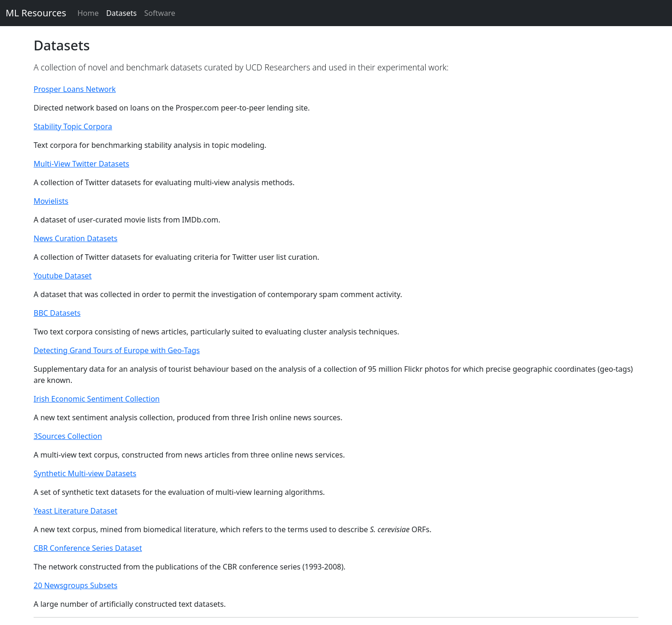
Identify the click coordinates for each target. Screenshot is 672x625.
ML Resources (36, 13)
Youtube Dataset (63, 276)
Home (88, 13)
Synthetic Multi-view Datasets (85, 473)
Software (160, 13)
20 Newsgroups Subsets (76, 585)
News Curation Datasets (76, 238)
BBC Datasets (57, 313)
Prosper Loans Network (75, 89)
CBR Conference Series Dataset (88, 548)
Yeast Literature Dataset (75, 511)
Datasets (121, 13)
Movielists (51, 201)
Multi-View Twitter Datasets (81, 164)
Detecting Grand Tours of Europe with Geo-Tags (117, 350)
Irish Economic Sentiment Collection (97, 399)
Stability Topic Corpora (73, 126)
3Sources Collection (68, 436)
